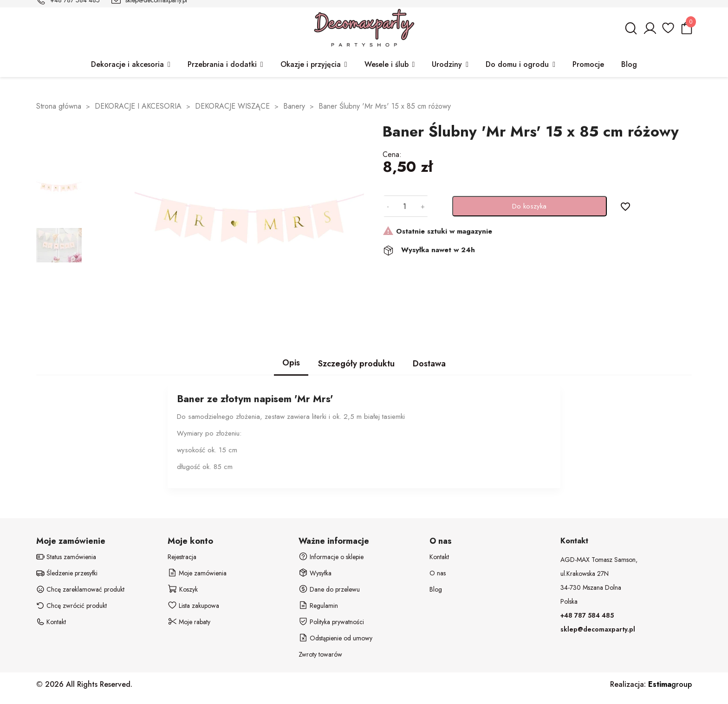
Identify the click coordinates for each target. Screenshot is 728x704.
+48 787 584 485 (587, 615)
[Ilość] (405, 206)
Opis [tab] (291, 363)
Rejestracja (182, 557)
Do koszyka (529, 206)
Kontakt (439, 557)
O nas (438, 573)
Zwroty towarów (320, 654)
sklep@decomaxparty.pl (598, 629)
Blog (436, 589)
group (670, 684)
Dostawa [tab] (429, 364)
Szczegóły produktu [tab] (356, 364)
